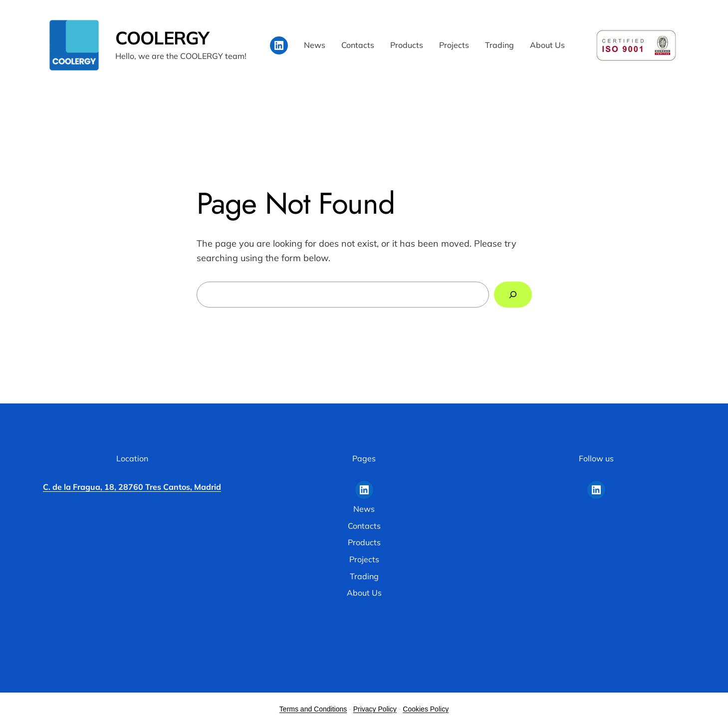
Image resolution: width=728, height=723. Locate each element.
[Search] (513, 295)
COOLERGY (162, 38)
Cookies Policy (426, 709)
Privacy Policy (375, 709)
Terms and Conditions (313, 709)
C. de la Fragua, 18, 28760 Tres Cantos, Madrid (132, 487)
